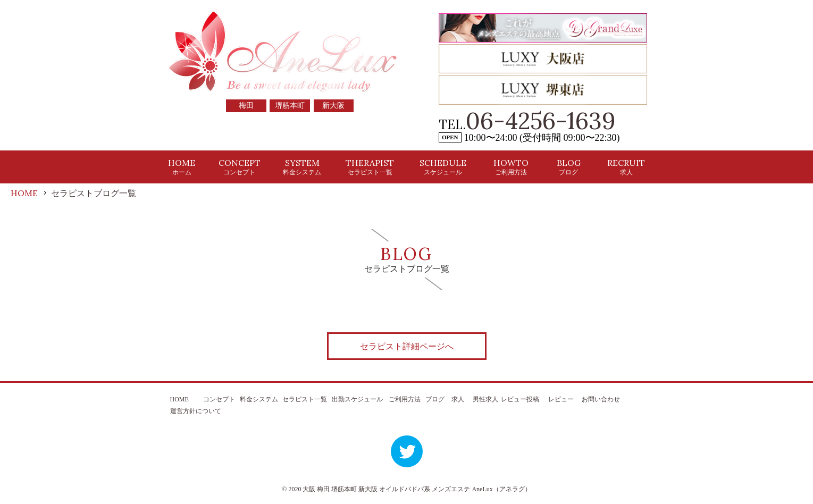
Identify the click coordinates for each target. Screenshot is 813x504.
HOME (182, 167)
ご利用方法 (405, 399)
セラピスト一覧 (305, 399)
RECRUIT (626, 167)
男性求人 (485, 399)
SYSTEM (302, 167)
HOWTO (511, 167)
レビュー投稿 (520, 399)
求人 (458, 399)
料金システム (259, 399)
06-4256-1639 (541, 121)
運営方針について (196, 411)
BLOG (569, 167)
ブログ (435, 399)
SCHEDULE (443, 167)
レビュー (561, 399)
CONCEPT (240, 167)
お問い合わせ (601, 399)
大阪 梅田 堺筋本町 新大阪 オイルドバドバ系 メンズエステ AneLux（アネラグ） (417, 489)
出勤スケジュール (357, 399)
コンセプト (219, 399)
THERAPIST (370, 167)
